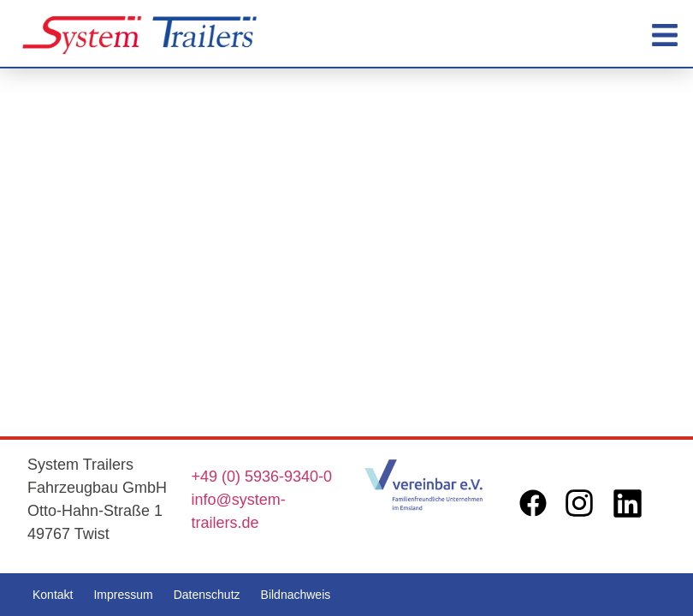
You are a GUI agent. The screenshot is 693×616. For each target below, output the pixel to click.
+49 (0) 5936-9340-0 (262, 477)
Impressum (123, 595)
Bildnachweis (296, 595)
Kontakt (53, 595)
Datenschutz (207, 595)
